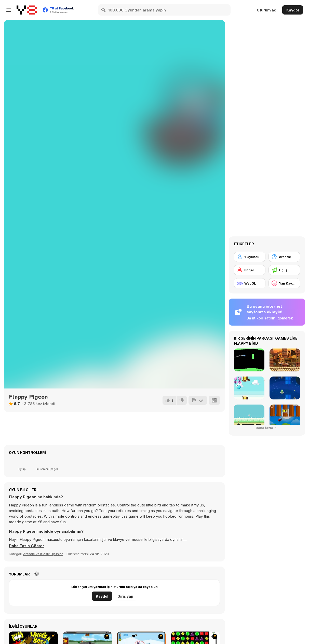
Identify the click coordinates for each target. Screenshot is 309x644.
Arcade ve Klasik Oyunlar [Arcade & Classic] (43, 554)
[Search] (104, 10)
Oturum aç (266, 10)
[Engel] (250, 270)
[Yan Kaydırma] (284, 283)
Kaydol (293, 10)
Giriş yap (125, 596)
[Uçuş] (284, 270)
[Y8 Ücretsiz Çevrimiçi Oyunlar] (27, 10)
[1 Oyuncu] (250, 257)
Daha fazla (267, 428)
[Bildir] (198, 400)
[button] (26, 546)
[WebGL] (250, 283)
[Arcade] (284, 257)
